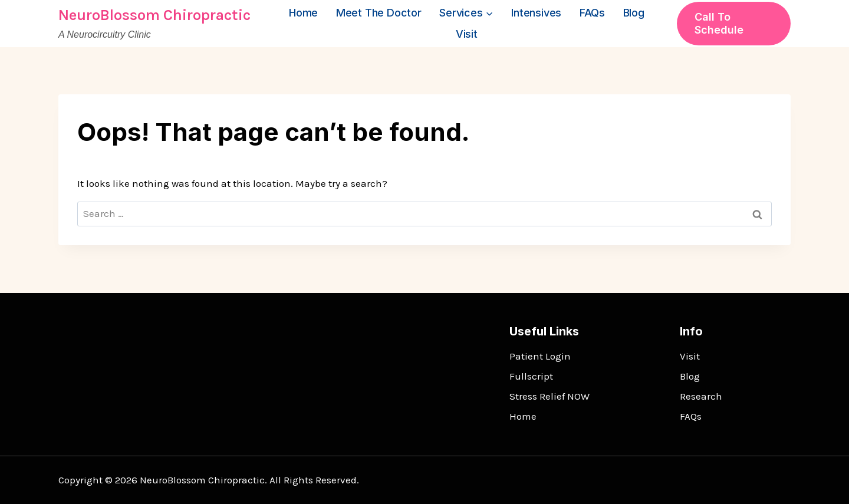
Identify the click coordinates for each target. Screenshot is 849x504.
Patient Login (540, 356)
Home (303, 13)
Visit (467, 34)
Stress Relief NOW (549, 396)
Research (701, 396)
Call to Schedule (719, 23)
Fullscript (531, 376)
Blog (634, 13)
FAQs (592, 13)
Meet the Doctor (379, 13)
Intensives (536, 13)
